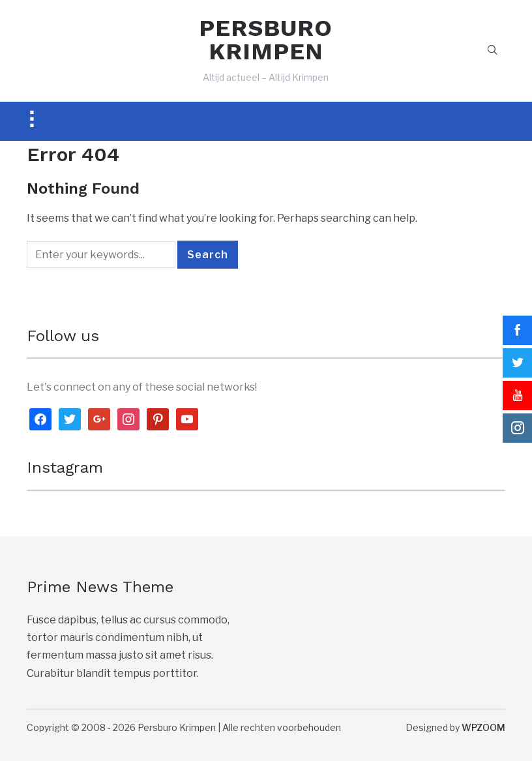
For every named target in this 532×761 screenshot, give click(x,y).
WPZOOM (483, 727)
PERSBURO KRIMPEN (266, 40)
